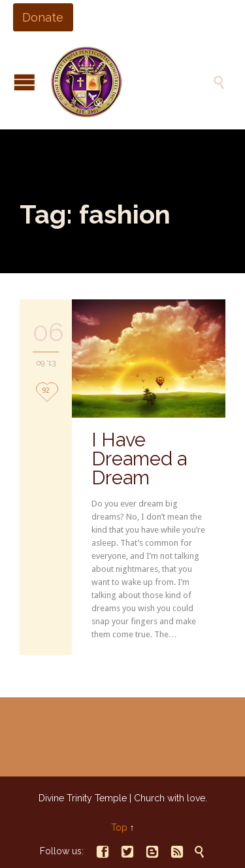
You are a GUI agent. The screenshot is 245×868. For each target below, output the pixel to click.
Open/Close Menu (24, 82)
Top (119, 827)
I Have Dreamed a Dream (139, 459)
